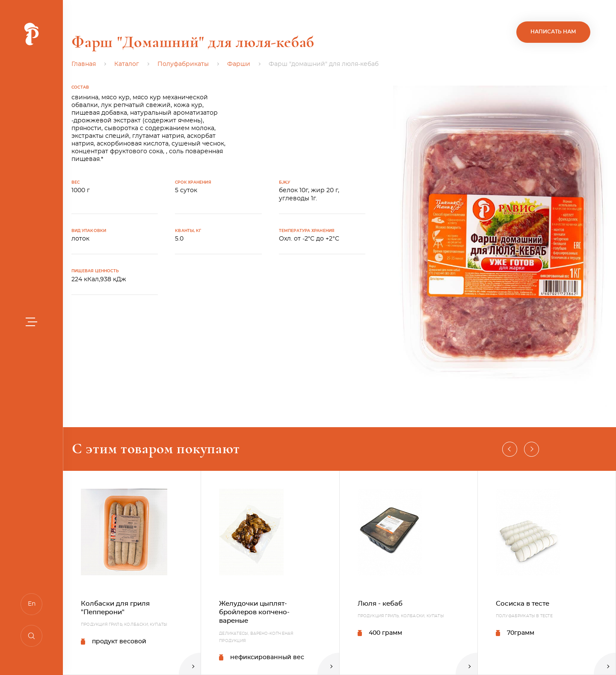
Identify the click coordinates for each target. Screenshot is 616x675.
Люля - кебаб (380, 604)
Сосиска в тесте (523, 604)
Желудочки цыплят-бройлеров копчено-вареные (254, 613)
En (32, 604)
